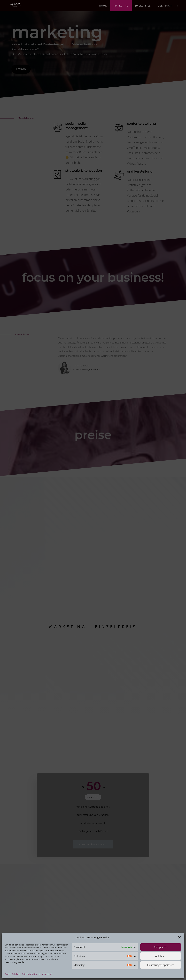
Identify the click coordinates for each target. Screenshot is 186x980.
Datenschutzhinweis (31, 974)
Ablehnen (161, 956)
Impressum (47, 974)
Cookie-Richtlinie (12, 974)
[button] (179, 937)
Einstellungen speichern (161, 965)
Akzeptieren (161, 947)
